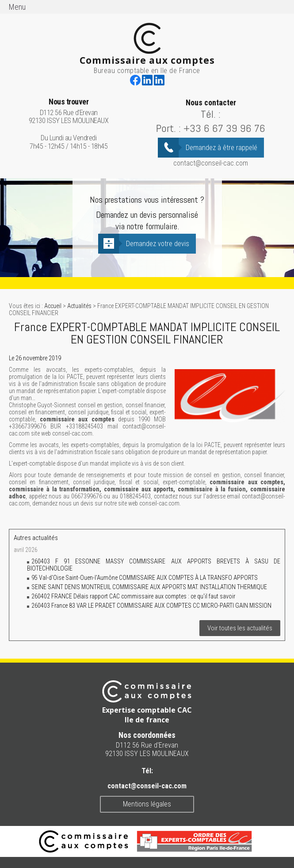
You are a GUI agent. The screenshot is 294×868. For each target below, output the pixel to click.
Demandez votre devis (158, 244)
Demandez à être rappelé (221, 148)
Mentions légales (147, 804)
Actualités (79, 306)
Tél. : (211, 114)
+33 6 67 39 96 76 (224, 128)
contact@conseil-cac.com (211, 163)
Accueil (53, 306)
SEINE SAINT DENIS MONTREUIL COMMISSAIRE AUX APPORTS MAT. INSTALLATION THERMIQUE (149, 587)
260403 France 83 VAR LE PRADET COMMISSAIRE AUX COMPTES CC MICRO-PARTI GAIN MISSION (151, 606)
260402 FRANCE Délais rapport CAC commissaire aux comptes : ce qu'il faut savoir (133, 596)
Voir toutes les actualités (240, 628)
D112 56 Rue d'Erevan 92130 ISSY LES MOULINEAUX (69, 111)
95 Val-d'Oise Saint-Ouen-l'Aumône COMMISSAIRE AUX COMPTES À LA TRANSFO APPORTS (145, 578)
